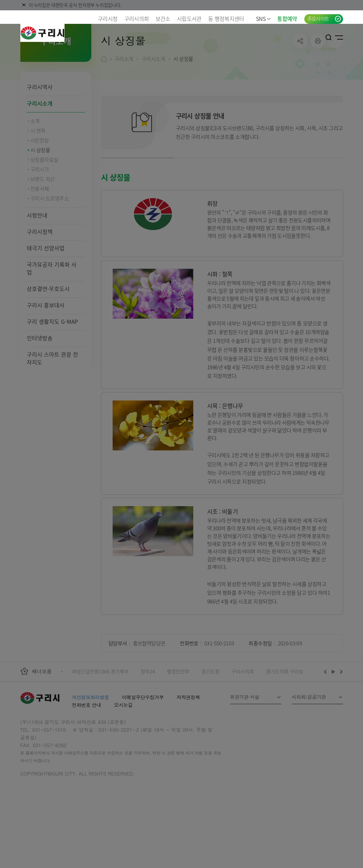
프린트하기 (318, 83)
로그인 (319, 37)
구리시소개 (40, 145)
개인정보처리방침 (91, 739)
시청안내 (37, 257)
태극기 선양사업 (46, 290)
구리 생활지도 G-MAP (52, 363)
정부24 (148, 713)
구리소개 (124, 101)
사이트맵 (339, 37)
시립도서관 (189, 19)
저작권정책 (188, 739)
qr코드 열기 (336, 83)
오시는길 (123, 747)
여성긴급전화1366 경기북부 (100, 713)
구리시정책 (40, 273)
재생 (333, 713)
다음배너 (340, 713)
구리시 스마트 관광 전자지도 (52, 400)
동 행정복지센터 (226, 19)
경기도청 (210, 713)
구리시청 (108, 19)
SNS (263, 19)
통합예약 (287, 19)
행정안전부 (178, 713)
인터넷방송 (40, 380)
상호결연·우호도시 (48, 330)
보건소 (163, 19)
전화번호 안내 (87, 747)
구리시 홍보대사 (46, 347)
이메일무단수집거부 (143, 739)
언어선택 (308, 37)
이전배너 (327, 713)
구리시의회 (137, 19)
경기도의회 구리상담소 (289, 713)
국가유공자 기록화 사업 (52, 310)
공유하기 (300, 83)
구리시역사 (40, 129)
